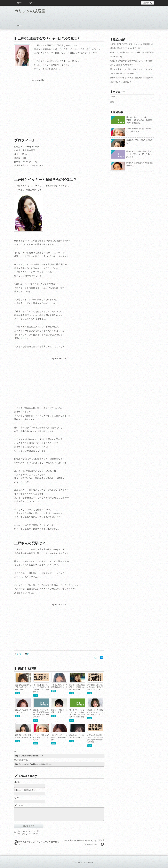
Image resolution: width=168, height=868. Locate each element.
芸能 (18, 693)
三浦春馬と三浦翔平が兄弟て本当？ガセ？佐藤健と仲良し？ (23, 687)
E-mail (19, 790)
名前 (18, 782)
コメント (20, 654)
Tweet (96, 658)
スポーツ (114, 97)
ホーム (22, 3)
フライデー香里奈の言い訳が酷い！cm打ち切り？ (41, 737)
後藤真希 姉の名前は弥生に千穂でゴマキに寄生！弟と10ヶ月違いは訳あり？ (140, 154)
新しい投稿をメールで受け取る (29, 834)
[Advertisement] (39, 103)
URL (18, 798)
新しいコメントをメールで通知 (29, 831)
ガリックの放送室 (32, 12)
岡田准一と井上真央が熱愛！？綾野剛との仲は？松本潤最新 (77, 687)
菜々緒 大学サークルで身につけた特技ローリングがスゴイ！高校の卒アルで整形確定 (140, 120)
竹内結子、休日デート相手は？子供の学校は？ (59, 737)
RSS (33, 3)
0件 (28, 654)
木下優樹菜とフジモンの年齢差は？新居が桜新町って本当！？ (95, 687)
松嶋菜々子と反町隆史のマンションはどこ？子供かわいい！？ (95, 712)
